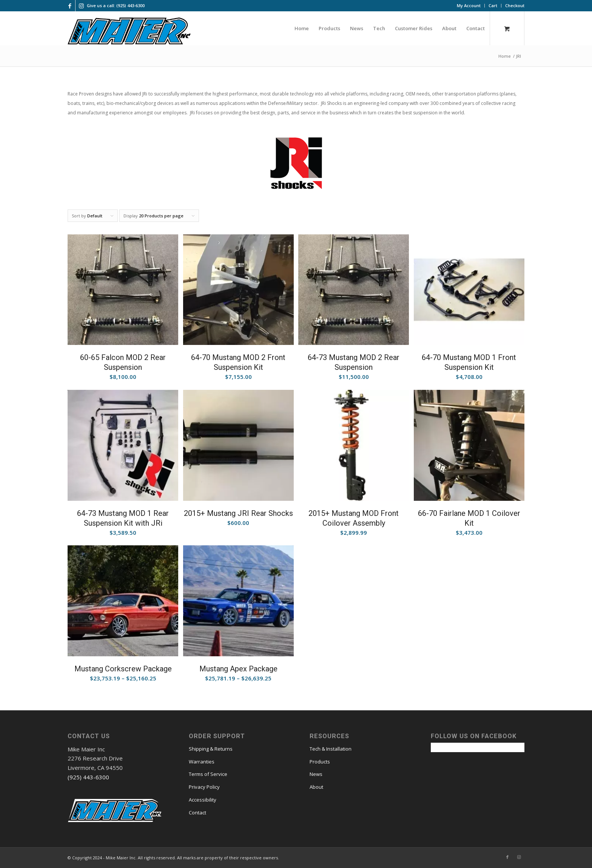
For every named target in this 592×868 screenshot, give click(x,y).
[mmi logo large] (129, 32)
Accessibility (203, 800)
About (316, 787)
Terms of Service (208, 774)
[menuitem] (469, 6)
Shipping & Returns (211, 749)
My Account (469, 5)
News (316, 774)
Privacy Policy (204, 787)
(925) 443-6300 (88, 777)
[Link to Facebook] (70, 6)
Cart (493, 5)
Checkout (515, 5)
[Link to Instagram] (81, 6)
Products (320, 762)
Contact (197, 813)
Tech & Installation (331, 749)
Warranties (202, 762)
